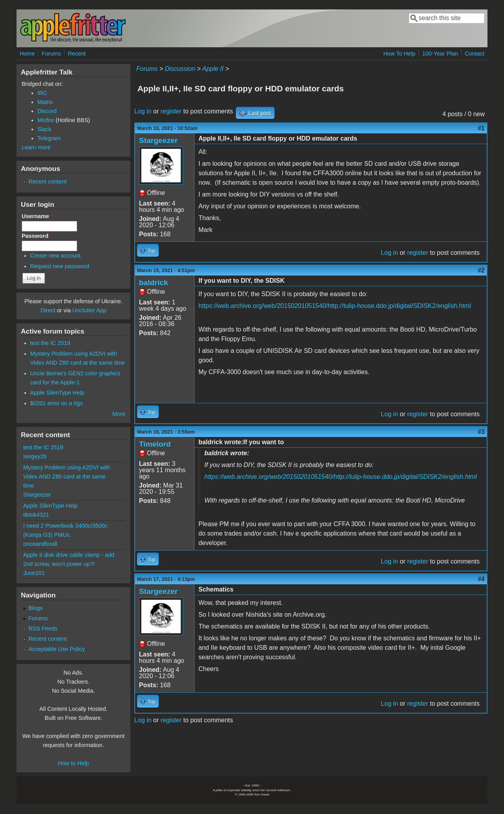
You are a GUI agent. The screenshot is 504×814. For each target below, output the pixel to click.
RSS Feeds (43, 629)
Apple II (213, 69)
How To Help (399, 54)
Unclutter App (89, 310)
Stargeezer (158, 140)
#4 (481, 579)
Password (37, 236)
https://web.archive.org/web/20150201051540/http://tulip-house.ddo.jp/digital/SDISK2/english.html (335, 306)
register (171, 111)
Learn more (36, 147)
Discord (47, 111)
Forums (51, 54)
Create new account (56, 256)
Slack (44, 129)
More (119, 414)
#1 (481, 128)
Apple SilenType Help (57, 393)
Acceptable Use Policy (57, 649)
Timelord (155, 444)
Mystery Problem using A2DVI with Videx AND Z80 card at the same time (67, 477)
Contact (474, 54)
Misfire (46, 120)
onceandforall (40, 544)
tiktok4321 (36, 515)
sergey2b (35, 456)
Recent (77, 54)
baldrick (154, 283)
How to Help (73, 763)
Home (27, 54)
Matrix (45, 102)
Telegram (49, 138)
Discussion (180, 69)
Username (37, 216)
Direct (48, 310)
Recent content (47, 182)
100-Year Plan (440, 54)
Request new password (60, 266)
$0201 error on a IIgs (57, 403)
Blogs (35, 608)
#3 (481, 432)
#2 (481, 270)
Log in (143, 111)
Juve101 (34, 573)
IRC (42, 93)
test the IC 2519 (50, 343)
